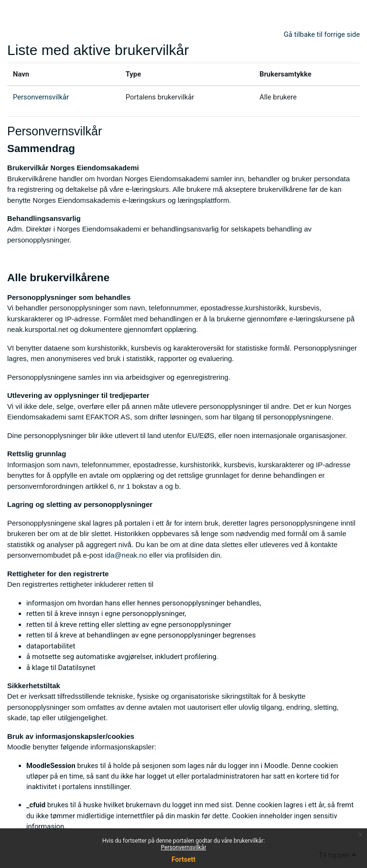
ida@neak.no (126, 555)
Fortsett (183, 859)
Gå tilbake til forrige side (322, 34)
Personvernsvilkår (184, 847)
